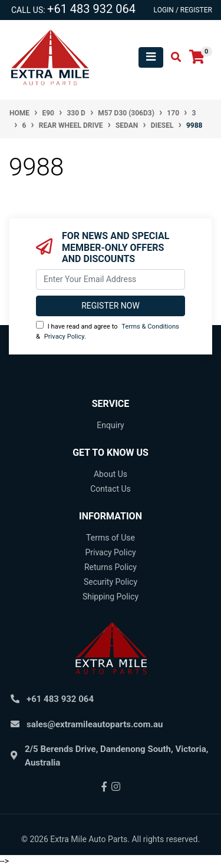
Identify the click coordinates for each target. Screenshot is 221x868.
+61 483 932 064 (91, 9)
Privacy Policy (64, 337)
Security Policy (111, 582)
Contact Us (111, 489)
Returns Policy (111, 567)
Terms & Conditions (150, 327)
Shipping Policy (111, 597)
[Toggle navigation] (151, 57)
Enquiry (110, 425)
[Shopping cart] (197, 57)
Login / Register (183, 10)
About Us (111, 474)
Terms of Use (111, 538)
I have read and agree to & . (108, 331)
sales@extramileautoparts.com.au (95, 724)
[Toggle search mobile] (172, 57)
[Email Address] (111, 279)
